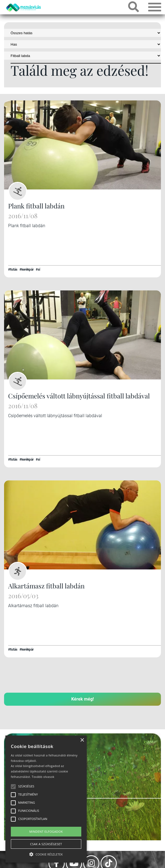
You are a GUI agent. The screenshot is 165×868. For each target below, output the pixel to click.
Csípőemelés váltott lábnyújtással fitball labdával (79, 396)
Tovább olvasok (43, 777)
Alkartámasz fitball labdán (46, 586)
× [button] (82, 740)
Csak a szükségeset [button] (46, 844)
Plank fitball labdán (36, 206)
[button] (46, 853)
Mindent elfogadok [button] (46, 831)
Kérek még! (82, 699)
